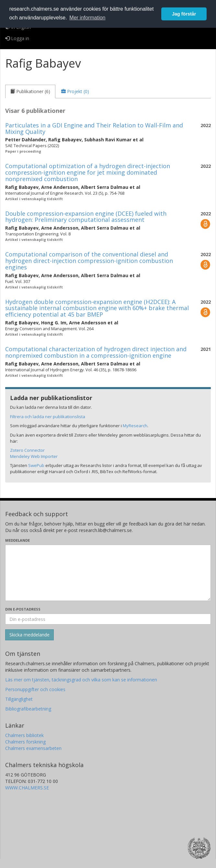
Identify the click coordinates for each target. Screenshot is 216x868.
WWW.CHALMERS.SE (27, 788)
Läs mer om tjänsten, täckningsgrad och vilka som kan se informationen (81, 680)
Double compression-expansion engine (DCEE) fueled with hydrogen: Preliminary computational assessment (86, 217)
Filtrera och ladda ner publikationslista (48, 417)
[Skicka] (29, 635)
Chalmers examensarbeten (33, 748)
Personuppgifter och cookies (35, 689)
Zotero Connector (27, 450)
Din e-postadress (23, 609)
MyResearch (135, 426)
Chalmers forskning (25, 742)
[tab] (30, 92)
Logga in (17, 38)
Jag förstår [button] (184, 14)
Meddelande (17, 540)
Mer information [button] (87, 18)
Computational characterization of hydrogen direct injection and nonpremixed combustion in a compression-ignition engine (96, 352)
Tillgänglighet (19, 699)
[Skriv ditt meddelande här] (108, 573)
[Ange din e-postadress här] (108, 619)
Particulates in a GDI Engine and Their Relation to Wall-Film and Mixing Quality (94, 128)
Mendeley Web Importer (34, 456)
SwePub (36, 465)
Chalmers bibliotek (24, 735)
